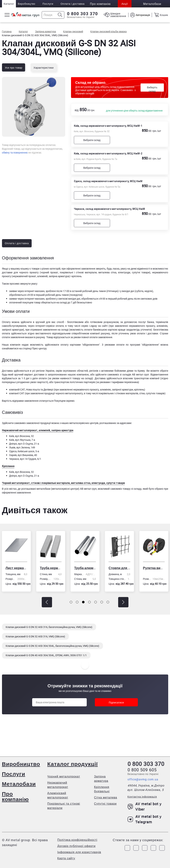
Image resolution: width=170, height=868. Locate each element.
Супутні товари (105, 804)
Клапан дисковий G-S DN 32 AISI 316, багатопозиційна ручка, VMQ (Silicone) (49, 627)
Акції (125, 4)
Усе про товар (14, 68)
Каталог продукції (73, 764)
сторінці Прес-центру (34, 348)
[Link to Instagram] (136, 848)
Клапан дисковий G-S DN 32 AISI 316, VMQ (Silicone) (35, 636)
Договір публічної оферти (76, 846)
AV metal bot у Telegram (145, 819)
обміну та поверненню (15, 153)
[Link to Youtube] (162, 848)
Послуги (48, 4)
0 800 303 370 (82, 14)
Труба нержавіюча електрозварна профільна (51, 568)
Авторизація (143, 15)
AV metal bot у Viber (145, 807)
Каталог (9, 4)
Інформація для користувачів (79, 852)
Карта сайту (66, 858)
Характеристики (43, 68)
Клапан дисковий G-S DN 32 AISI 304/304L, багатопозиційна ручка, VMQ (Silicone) (52, 646)
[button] (47, 602)
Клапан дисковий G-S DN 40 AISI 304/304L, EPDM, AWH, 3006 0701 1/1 (46, 655)
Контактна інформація (142, 797)
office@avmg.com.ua (143, 779)
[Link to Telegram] (145, 848)
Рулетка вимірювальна (154, 568)
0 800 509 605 (142, 770)
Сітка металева (106, 797)
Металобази (19, 784)
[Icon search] (60, 15)
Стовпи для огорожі (119, 568)
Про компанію (15, 796)
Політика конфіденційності (77, 840)
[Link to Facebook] (127, 848)
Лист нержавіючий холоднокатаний (16, 568)
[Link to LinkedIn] (153, 848)
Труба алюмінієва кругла (85, 568)
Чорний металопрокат (64, 776)
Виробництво (26, 4)
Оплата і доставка (73, 4)
